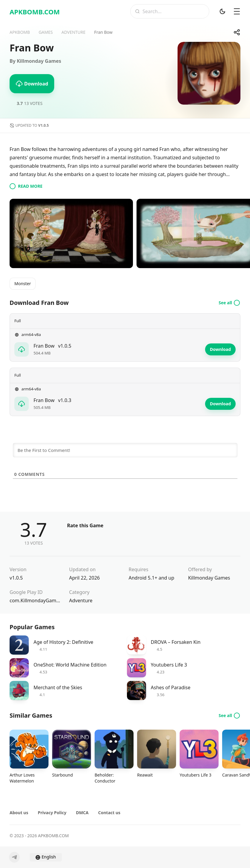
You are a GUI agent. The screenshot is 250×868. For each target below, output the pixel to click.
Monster (23, 284)
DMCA (82, 813)
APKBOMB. (35, 12)
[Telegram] (14, 857)
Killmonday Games (209, 578)
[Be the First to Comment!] (125, 450)
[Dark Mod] (222, 11)
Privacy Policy (52, 813)
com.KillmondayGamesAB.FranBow (36, 600)
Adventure (81, 600)
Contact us (109, 813)
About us (19, 813)
